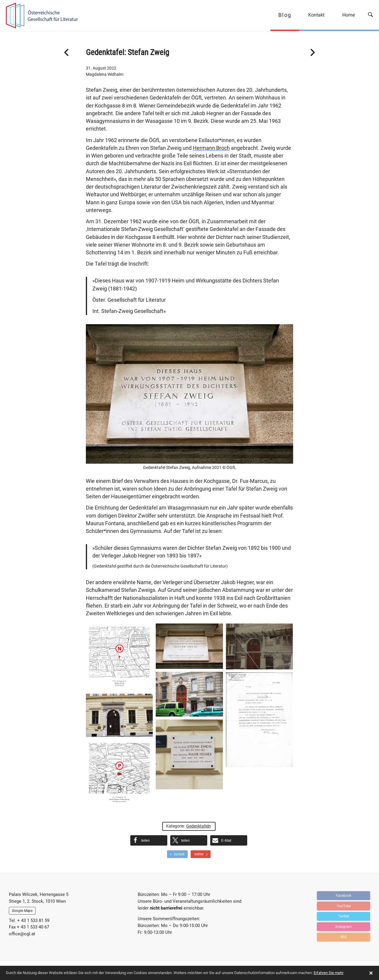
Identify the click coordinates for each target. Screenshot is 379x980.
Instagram (343, 927)
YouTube (344, 906)
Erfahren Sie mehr (329, 973)
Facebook (344, 896)
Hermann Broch (211, 148)
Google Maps (22, 911)
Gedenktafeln (199, 826)
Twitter (344, 916)
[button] (149, 840)
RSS (344, 937)
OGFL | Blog (39, 16)
